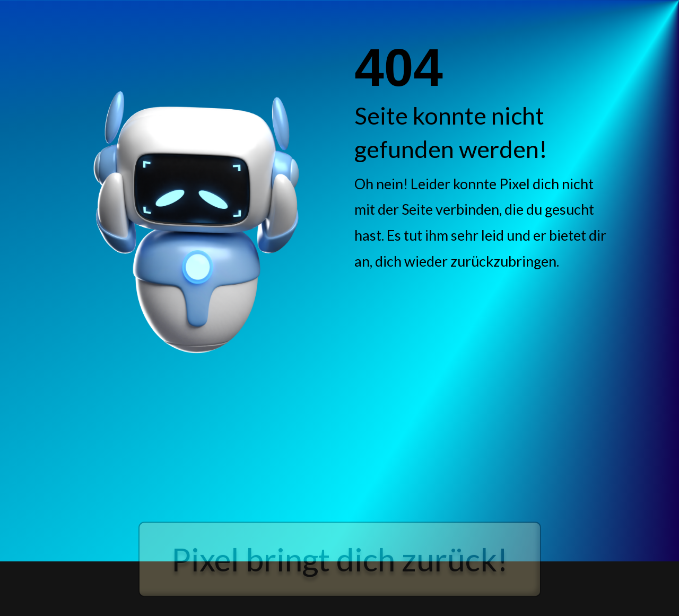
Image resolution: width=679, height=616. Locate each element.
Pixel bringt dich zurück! (340, 569)
